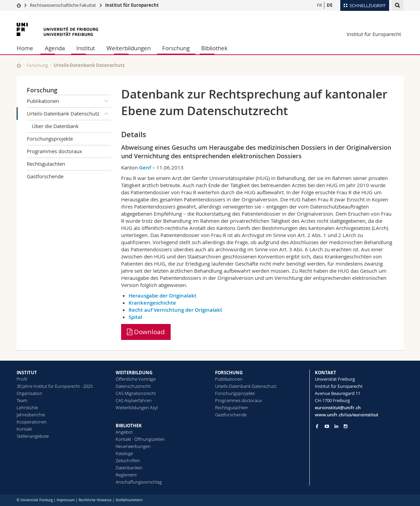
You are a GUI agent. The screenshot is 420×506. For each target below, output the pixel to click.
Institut (86, 48)
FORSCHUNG (229, 373)
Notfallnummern (129, 500)
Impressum (66, 500)
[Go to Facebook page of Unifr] (317, 426)
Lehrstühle (27, 408)
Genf (145, 168)
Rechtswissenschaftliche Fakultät (63, 5)
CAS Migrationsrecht (136, 393)
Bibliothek (214, 48)
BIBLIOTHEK (129, 426)
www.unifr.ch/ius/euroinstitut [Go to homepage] (347, 415)
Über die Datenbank (55, 126)
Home (25, 48)
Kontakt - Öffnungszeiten (140, 439)
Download (146, 332)
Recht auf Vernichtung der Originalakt (175, 310)
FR (319, 5)
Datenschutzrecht (133, 386)
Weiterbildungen (129, 48)
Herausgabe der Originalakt (163, 296)
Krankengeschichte (152, 303)
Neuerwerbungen (133, 446)
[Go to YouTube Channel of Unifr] (327, 426)
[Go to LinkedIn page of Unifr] (336, 426)
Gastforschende (45, 176)
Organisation (30, 393)
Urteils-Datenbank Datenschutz (69, 114)
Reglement (126, 475)
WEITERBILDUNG (134, 373)
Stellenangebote (33, 436)
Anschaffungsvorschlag (139, 482)
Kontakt (24, 429)
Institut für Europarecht (132, 5)
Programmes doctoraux (54, 151)
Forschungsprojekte (50, 139)
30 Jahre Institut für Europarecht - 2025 (55, 386)
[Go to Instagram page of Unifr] (346, 426)
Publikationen (69, 101)
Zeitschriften (128, 460)
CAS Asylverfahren (134, 400)
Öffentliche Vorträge (136, 379)
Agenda (55, 48)
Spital (135, 317)
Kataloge (124, 453)
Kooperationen (32, 422)
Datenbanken (129, 468)
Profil (22, 379)
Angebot (124, 432)
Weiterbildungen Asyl (137, 408)
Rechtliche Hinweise (95, 500)
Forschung (176, 48)
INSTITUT (27, 373)
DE (330, 5)
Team (22, 400)
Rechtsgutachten (46, 164)
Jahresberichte (31, 415)
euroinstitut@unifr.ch (338, 408)
